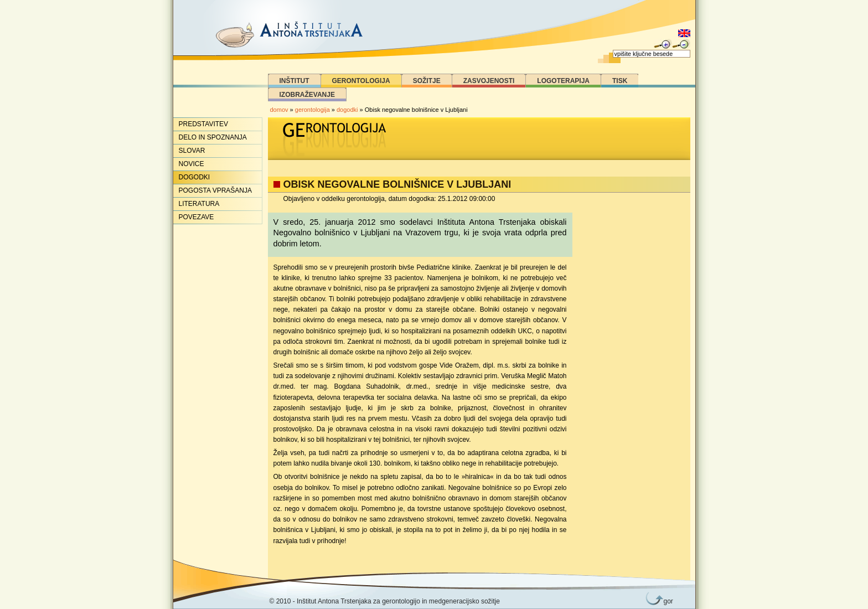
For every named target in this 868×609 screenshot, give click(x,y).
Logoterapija (563, 81)
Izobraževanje (307, 95)
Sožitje (427, 81)
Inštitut (294, 81)
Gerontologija (361, 81)
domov (279, 110)
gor (666, 601)
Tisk (620, 81)
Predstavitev (204, 124)
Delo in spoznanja (213, 137)
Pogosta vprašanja (215, 190)
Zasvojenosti (489, 81)
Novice (192, 164)
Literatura (199, 204)
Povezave (197, 217)
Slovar (192, 151)
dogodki (347, 110)
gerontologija (312, 110)
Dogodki (195, 177)
